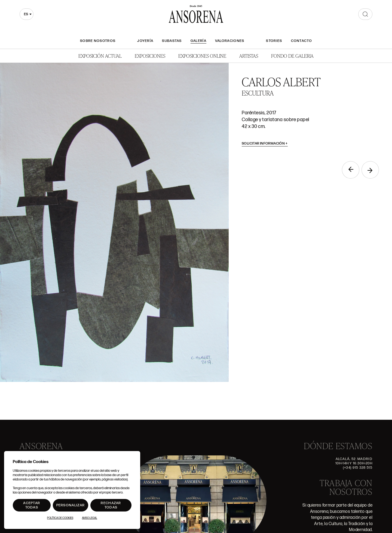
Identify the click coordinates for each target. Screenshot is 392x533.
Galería (198, 41)
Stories (274, 41)
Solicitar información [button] (265, 143)
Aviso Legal (90, 518)
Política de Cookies (60, 518)
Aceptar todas (32, 505)
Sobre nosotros (98, 41)
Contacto (301, 41)
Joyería (145, 41)
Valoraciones (230, 41)
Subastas (172, 41)
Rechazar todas (111, 505)
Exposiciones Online (202, 56)
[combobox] (27, 14)
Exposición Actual (100, 56)
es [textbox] (26, 14)
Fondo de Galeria (292, 56)
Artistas (249, 56)
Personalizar (71, 505)
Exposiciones (150, 56)
